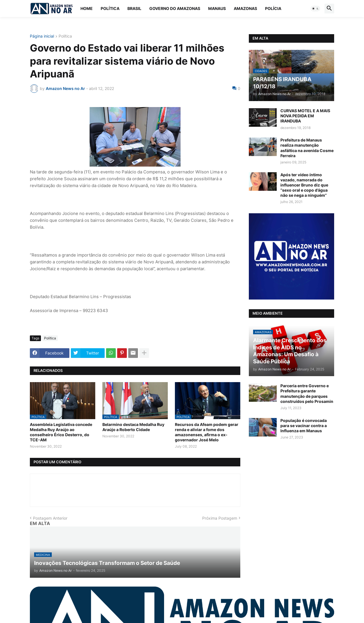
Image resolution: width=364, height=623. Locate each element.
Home (87, 8)
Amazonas (245, 8)
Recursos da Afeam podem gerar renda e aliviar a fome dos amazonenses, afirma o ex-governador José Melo (207, 432)
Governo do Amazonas (175, 8)
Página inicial (42, 36)
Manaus (217, 8)
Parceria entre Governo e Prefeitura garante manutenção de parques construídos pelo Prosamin (307, 394)
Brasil (134, 8)
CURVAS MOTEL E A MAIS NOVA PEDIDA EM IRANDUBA (305, 116)
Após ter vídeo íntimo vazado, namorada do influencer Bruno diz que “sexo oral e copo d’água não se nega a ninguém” (304, 185)
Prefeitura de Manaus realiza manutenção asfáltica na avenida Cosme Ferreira (307, 148)
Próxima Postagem (220, 518)
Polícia (273, 8)
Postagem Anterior (50, 518)
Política (110, 8)
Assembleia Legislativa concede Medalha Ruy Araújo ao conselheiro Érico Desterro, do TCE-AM (61, 432)
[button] (315, 9)
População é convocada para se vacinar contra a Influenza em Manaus (304, 426)
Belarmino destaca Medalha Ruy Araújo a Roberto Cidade (133, 427)
